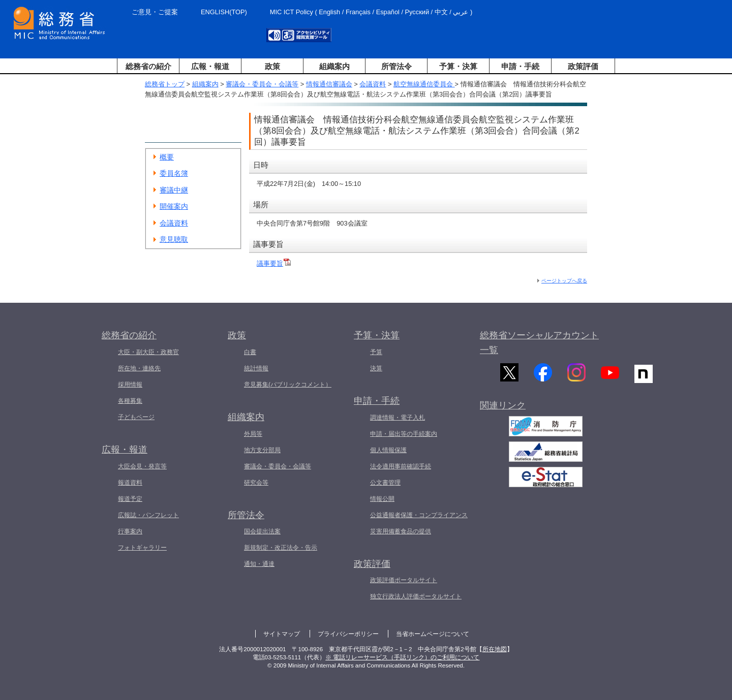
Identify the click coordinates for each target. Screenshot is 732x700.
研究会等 (256, 483)
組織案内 (334, 66)
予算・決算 (458, 66)
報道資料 (130, 483)
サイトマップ (282, 634)
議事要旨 (270, 263)
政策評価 (583, 66)
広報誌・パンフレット (148, 515)
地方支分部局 (262, 450)
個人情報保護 (388, 450)
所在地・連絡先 (139, 368)
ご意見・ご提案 (155, 12)
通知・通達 (259, 564)
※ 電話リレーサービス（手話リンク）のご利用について (402, 657)
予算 (376, 352)
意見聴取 (174, 239)
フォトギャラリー (142, 548)
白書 (250, 352)
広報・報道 (210, 66)
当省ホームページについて (433, 634)
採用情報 (130, 385)
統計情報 (256, 368)
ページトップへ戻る (564, 281)
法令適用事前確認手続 (401, 466)
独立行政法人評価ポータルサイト (416, 596)
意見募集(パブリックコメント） (288, 385)
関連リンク (503, 415)
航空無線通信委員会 (424, 84)
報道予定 (130, 499)
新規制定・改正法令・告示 (281, 548)
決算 (376, 368)
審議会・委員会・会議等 (262, 84)
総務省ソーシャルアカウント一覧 (539, 343)
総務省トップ (165, 84)
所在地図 (495, 649)
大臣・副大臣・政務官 (148, 352)
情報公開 (382, 499)
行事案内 (130, 531)
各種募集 (130, 401)
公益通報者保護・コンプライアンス (419, 515)
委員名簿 (174, 173)
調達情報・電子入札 (398, 418)
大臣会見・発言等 (142, 466)
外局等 (253, 434)
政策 (272, 66)
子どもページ (136, 417)
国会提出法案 (262, 531)
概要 (167, 157)
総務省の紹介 (148, 66)
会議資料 (373, 84)
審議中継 (174, 190)
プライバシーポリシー (348, 634)
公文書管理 (385, 483)
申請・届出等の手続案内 (404, 434)
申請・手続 (520, 66)
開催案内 (174, 206)
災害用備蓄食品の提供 (401, 531)
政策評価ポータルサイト (404, 580)
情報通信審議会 (329, 84)
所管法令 (396, 66)
